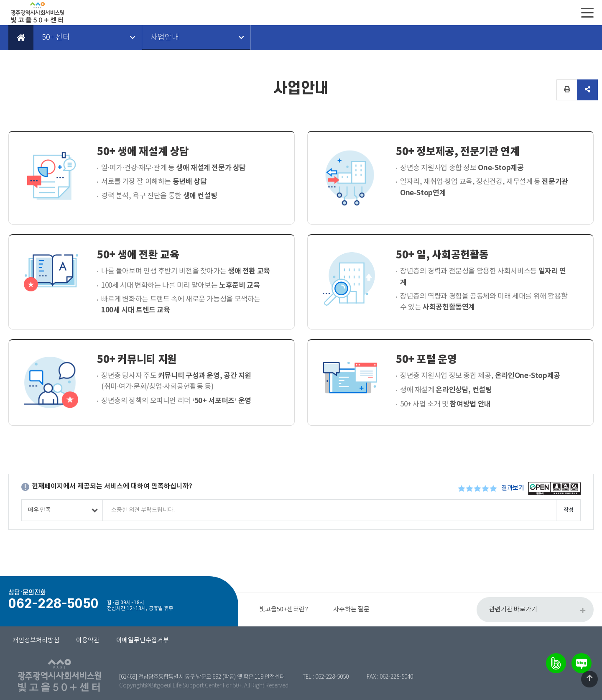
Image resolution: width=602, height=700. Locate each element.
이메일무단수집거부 (143, 640)
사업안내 (165, 38)
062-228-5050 (332, 677)
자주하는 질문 (351, 609)
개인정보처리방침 (36, 640)
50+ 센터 (56, 38)
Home (21, 38)
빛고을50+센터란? (284, 609)
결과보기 (513, 488)
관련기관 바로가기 (513, 609)
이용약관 (88, 640)
